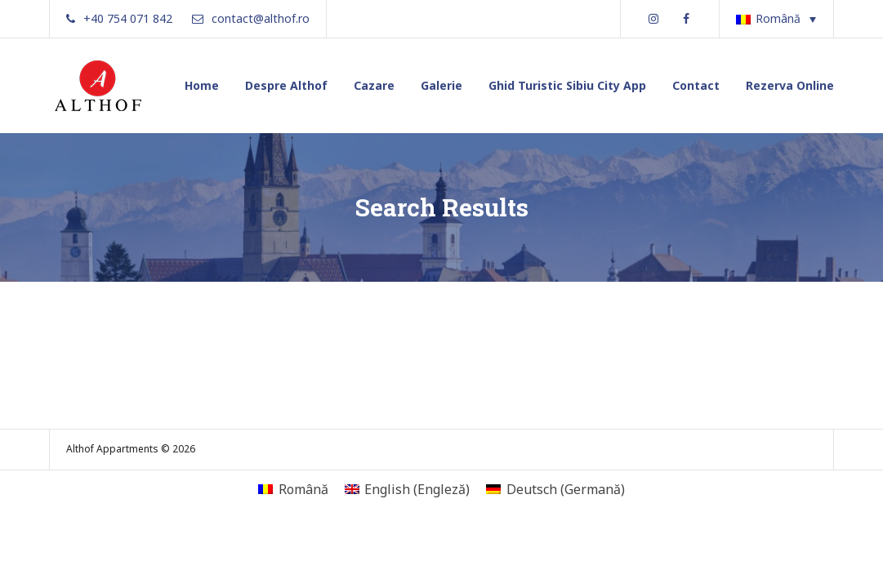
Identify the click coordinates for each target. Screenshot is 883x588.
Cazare (374, 85)
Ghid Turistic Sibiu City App (567, 85)
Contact (696, 85)
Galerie (441, 85)
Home (202, 85)
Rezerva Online (790, 85)
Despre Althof (286, 85)
